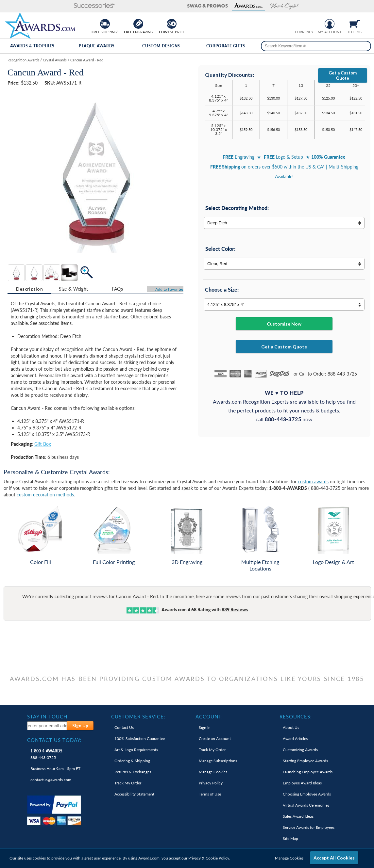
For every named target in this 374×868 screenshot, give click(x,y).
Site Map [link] (290, 838)
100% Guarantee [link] (140, 739)
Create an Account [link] (215, 739)
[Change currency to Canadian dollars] (309, 23)
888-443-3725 (46, 754)
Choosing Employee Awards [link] (307, 794)
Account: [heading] (209, 716)
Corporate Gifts (226, 46)
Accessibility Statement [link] (134, 794)
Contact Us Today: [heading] (54, 740)
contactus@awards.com (51, 780)
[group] (304, 23)
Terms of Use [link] (210, 794)
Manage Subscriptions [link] (218, 761)
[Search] (364, 46)
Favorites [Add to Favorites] (169, 289)
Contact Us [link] (124, 727)
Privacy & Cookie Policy (209, 858)
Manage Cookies (289, 858)
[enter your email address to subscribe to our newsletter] (47, 726)
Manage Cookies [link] (213, 772)
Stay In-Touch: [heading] (48, 716)
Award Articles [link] (295, 739)
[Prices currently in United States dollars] (299, 23)
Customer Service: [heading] (138, 716)
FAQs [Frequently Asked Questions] (117, 289)
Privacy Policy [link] (211, 783)
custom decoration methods (45, 495)
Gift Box (43, 444)
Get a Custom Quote (343, 75)
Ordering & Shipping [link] (132, 761)
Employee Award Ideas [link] (302, 783)
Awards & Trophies (32, 46)
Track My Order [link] (128, 783)
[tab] (30, 289)
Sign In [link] (205, 727)
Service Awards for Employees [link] (309, 827)
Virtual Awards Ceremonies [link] (306, 805)
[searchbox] (316, 46)
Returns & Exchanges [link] (133, 772)
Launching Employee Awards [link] (308, 772)
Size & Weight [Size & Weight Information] (74, 289)
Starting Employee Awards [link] (305, 761)
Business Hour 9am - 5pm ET (55, 769)
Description (29, 289)
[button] (26, 6)
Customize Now (284, 324)
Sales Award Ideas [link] (298, 816)
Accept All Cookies (334, 858)
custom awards (313, 482)
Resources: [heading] (296, 716)
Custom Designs (161, 46)
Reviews (235, 610)
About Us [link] (291, 727)
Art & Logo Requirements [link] (136, 750)
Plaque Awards (97, 46)
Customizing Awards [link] (300, 750)
